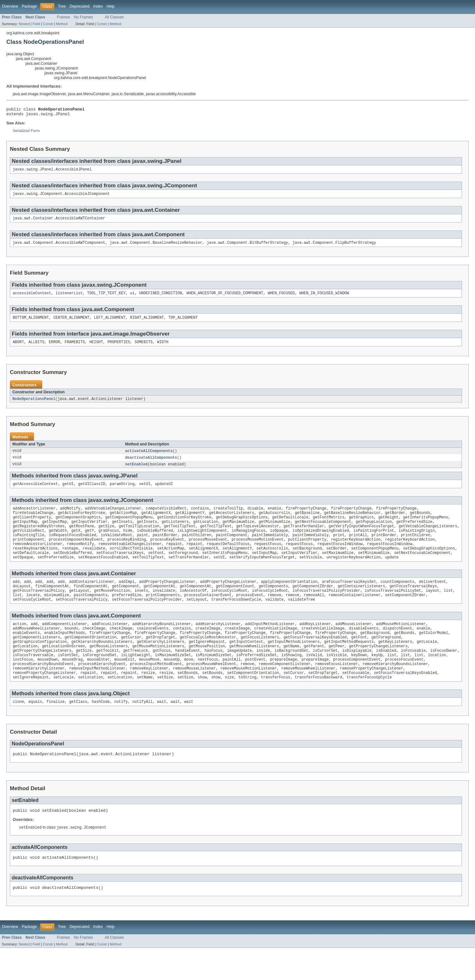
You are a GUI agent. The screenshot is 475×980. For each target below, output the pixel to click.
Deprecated (80, 6)
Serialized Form (26, 133)
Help (111, 6)
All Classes (114, 17)
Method (62, 24)
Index (98, 6)
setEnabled (136, 472)
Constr (48, 24)
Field (36, 24)
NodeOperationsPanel (34, 405)
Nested (24, 24)
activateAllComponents (149, 458)
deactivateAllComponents (151, 465)
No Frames (84, 17)
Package (29, 6)
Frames (63, 17)
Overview (10, 6)
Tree (62, 6)
